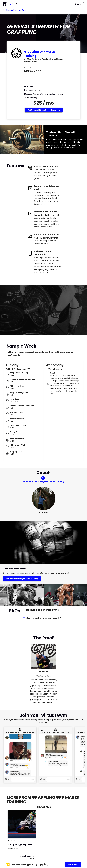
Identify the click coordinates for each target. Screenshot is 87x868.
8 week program (27, 856)
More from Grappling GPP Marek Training (44, 482)
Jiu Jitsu (22, 10)
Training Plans (12, 10)
